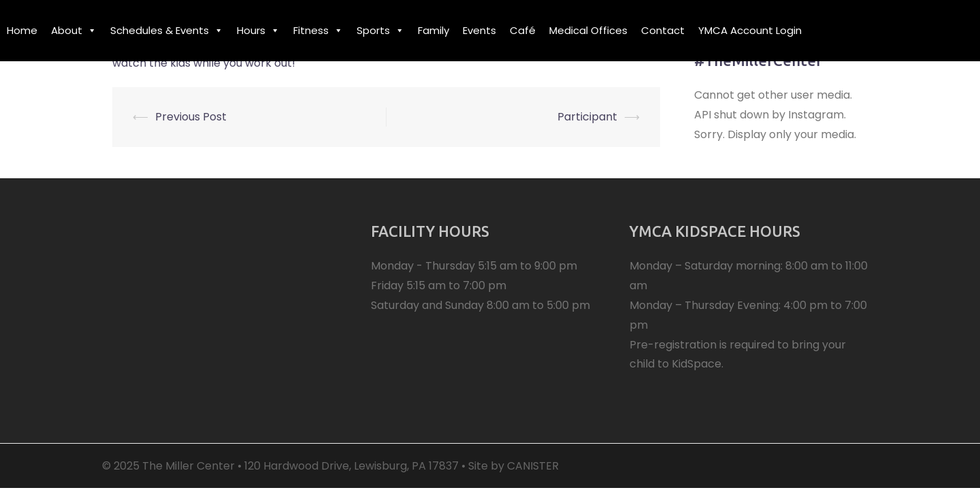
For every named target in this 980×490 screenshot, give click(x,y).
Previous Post (191, 117)
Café (523, 30)
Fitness (318, 30)
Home (22, 30)
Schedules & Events (167, 30)
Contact (663, 30)
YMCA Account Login (750, 30)
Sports (380, 30)
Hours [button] (258, 30)
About (74, 30)
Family (434, 30)
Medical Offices (588, 30)
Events (479, 30)
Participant (587, 117)
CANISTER (533, 466)
